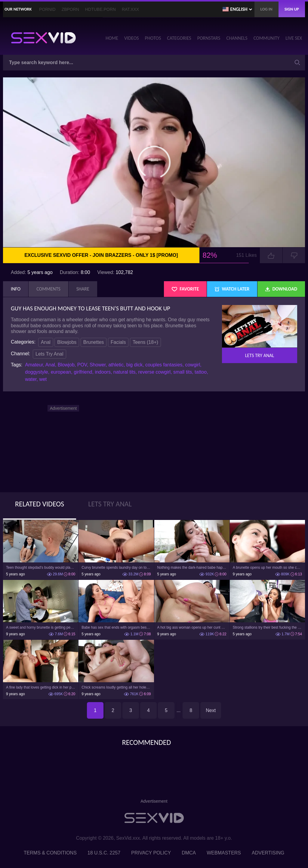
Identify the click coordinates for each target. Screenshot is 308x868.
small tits (183, 372)
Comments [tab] (48, 289)
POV (82, 365)
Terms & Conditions (50, 853)
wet (43, 379)
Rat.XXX (130, 9)
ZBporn (70, 9)
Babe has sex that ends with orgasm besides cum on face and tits (116, 627)
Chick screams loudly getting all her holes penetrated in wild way (116, 687)
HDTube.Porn (100, 9)
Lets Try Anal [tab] (110, 504)
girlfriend (83, 372)
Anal (46, 342)
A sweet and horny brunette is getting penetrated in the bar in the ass (41, 627)
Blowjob (66, 365)
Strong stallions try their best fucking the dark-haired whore (267, 627)
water (31, 379)
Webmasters (224, 853)
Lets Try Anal (49, 354)
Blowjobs (67, 342)
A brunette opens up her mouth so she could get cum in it (267, 568)
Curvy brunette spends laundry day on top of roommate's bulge (116, 568)
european (61, 372)
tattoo (201, 372)
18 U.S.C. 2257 (104, 853)
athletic (116, 365)
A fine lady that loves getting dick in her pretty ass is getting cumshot (41, 687)
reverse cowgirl (154, 372)
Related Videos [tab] (40, 504)
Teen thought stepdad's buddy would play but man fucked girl (41, 568)
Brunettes (94, 342)
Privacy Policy (151, 853)
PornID (47, 9)
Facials (118, 342)
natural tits (125, 372)
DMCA (189, 853)
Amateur (34, 365)
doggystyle (37, 372)
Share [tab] (83, 289)
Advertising (268, 853)
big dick (134, 365)
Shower (98, 365)
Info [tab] (16, 289)
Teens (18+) (145, 342)
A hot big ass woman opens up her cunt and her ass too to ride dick (192, 627)
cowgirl (192, 365)
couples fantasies (164, 365)
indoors (103, 372)
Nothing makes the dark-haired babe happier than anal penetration (192, 568)
